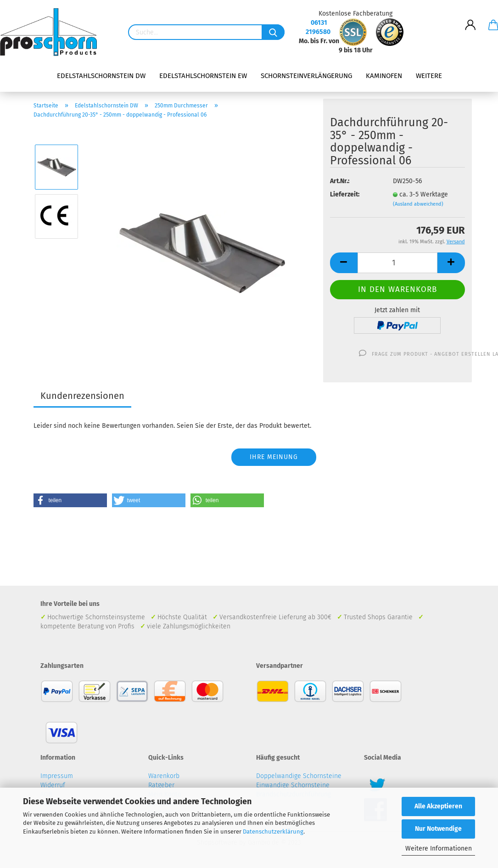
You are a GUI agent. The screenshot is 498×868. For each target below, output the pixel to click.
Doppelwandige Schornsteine (299, 776)
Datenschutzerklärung (273, 832)
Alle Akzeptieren (438, 806)
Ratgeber (161, 785)
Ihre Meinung (274, 457)
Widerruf (53, 785)
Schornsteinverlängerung (306, 76)
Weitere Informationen (439, 848)
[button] (70, 500)
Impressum (57, 776)
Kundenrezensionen (82, 396)
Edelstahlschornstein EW (203, 76)
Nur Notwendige (438, 829)
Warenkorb (164, 776)
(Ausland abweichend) (418, 204)
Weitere (429, 76)
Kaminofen (384, 76)
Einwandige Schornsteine (293, 785)
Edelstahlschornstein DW (101, 76)
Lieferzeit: (345, 194)
